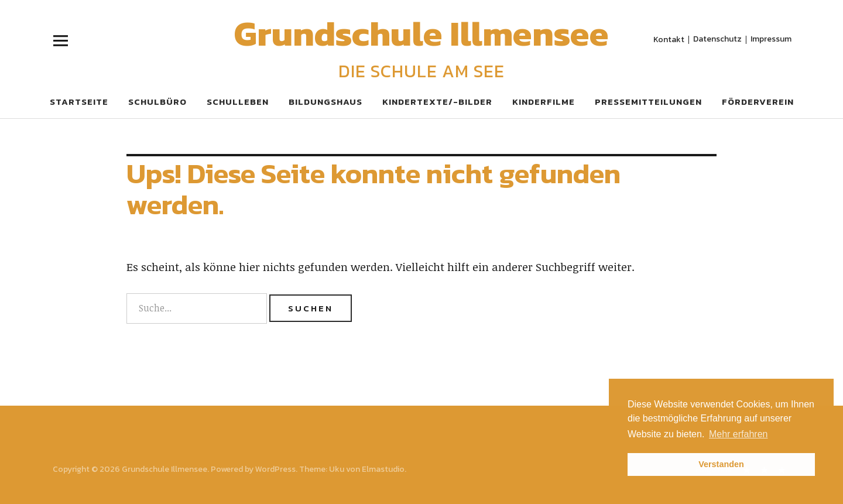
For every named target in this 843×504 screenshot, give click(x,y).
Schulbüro (157, 102)
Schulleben (238, 102)
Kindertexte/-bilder (437, 102)
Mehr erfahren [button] (739, 434)
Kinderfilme (544, 102)
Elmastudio (383, 469)
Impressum (771, 38)
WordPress (275, 469)
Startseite (79, 102)
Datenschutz (717, 38)
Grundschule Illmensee (421, 33)
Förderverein (758, 102)
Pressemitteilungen (648, 102)
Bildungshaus (325, 102)
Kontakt (669, 39)
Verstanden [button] (721, 464)
